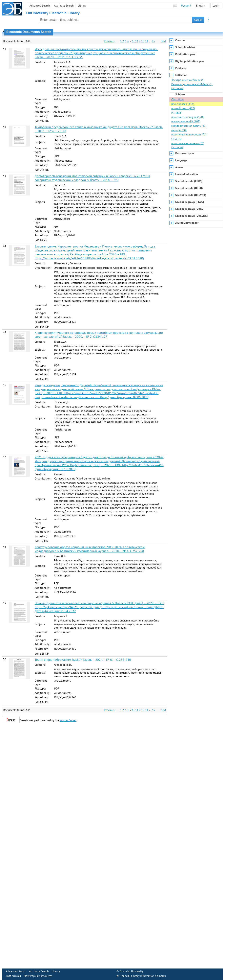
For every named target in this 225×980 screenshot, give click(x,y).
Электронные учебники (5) (188, 80)
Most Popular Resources (38, 976)
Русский (186, 6)
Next (163, 41)
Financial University (131, 971)
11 (147, 41)
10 (143, 41)
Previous (109, 41)
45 (153, 41)
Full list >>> (177, 88)
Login (216, 6)
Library (82, 6)
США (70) (177, 139)
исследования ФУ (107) (186, 121)
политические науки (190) (187, 117)
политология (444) (183, 104)
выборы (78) (179, 130)
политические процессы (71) (189, 134)
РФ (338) (177, 113)
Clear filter (178, 99)
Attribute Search (64, 6)
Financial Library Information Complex (143, 976)
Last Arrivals (13, 976)
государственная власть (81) (189, 126)
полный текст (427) (183, 108)
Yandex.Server (68, 720)
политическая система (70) (188, 143)
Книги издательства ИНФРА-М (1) (192, 84)
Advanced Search (40, 6)
